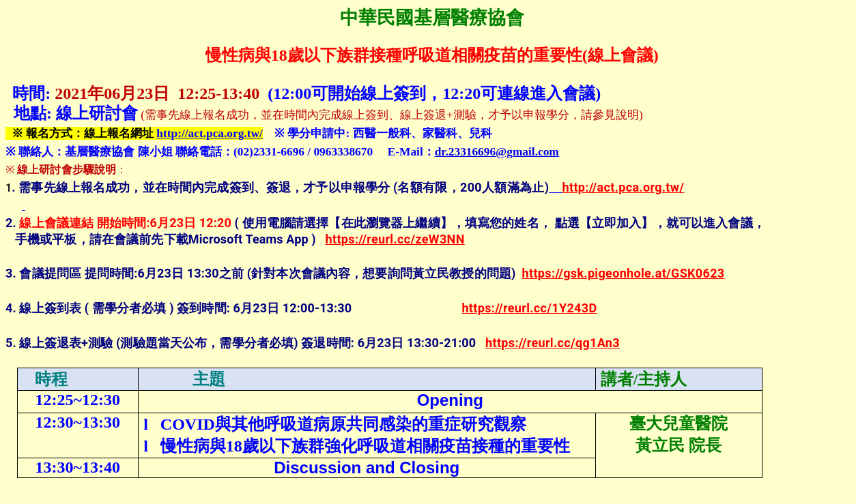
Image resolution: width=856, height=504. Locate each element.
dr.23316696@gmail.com (497, 152)
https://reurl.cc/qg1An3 (553, 343)
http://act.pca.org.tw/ (209, 133)
